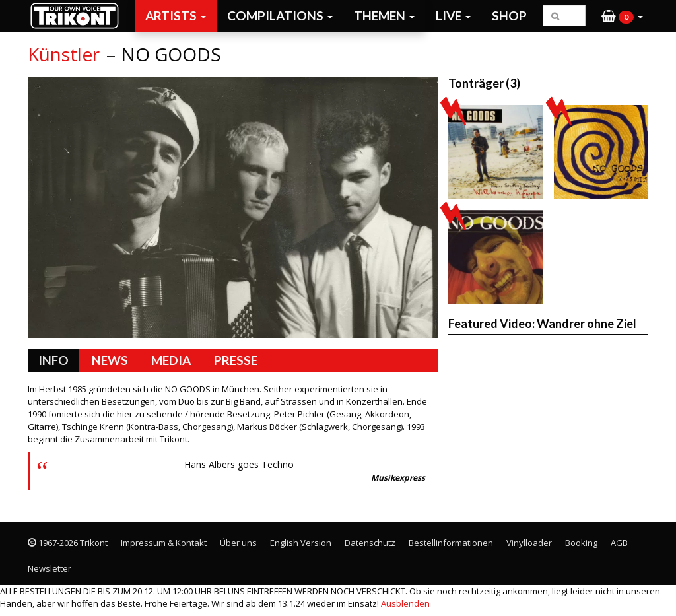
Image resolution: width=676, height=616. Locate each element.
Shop (509, 16)
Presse (236, 360)
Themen (384, 16)
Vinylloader (529, 543)
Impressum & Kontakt (164, 543)
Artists (176, 16)
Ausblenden (405, 603)
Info (53, 360)
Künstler (64, 54)
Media (171, 360)
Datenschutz (370, 543)
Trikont (79, 16)
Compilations (280, 16)
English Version (301, 543)
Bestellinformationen (451, 543)
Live (453, 16)
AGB (619, 543)
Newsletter (50, 568)
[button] (622, 16)
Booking (581, 543)
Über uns (238, 543)
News (110, 360)
